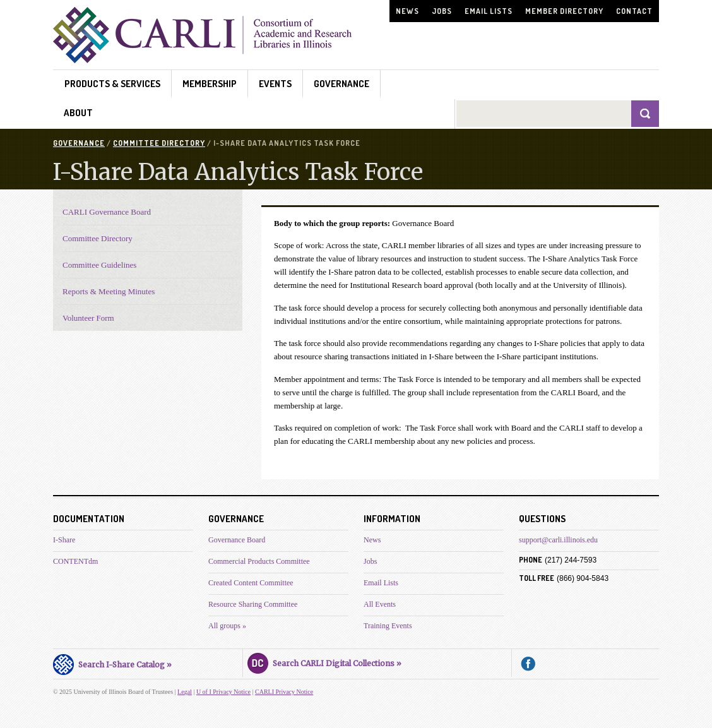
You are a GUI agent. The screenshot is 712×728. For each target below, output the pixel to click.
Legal (185, 692)
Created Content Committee (251, 583)
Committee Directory (159, 143)
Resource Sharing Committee (253, 604)
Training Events (388, 626)
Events (275, 84)
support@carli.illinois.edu (558, 540)
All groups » (227, 626)
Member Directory (564, 11)
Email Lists (489, 11)
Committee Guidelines (99, 265)
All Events (380, 604)
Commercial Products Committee (259, 561)
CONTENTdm (75, 561)
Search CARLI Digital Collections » (324, 662)
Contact (634, 11)
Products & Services (112, 84)
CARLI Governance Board (107, 212)
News (407, 11)
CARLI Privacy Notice (284, 692)
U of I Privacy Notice (223, 692)
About (78, 113)
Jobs (442, 11)
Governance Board (237, 540)
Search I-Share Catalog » (112, 663)
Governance (341, 84)
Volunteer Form (88, 318)
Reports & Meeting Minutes (109, 291)
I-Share (64, 540)
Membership (210, 84)
